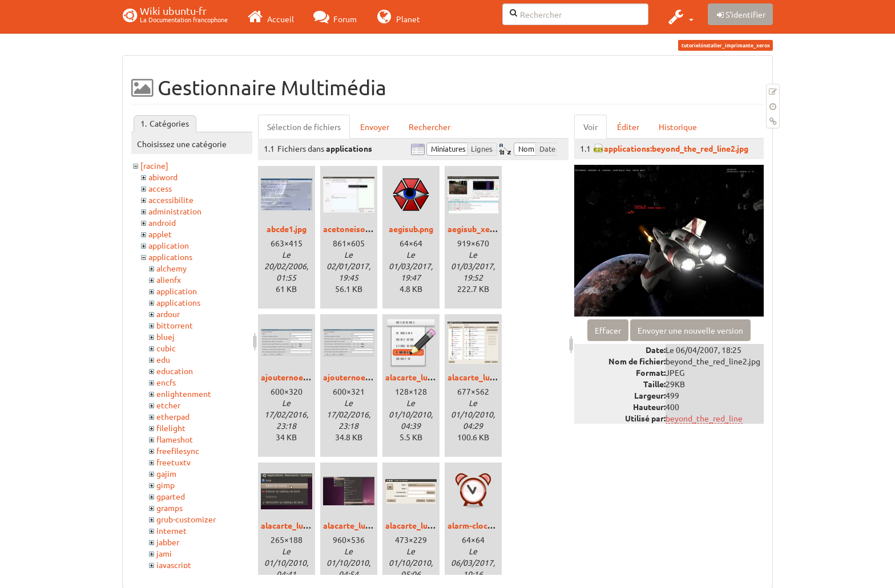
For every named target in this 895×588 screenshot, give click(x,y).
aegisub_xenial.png (483, 229)
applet (160, 234)
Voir (590, 127)
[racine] (154, 165)
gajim (166, 473)
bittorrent (175, 325)
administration (175, 211)
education (175, 371)
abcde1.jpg (287, 229)
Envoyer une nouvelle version (690, 330)
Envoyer (375, 127)
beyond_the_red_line (704, 418)
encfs (166, 382)
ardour (168, 314)
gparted (171, 496)
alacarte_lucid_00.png (426, 377)
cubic (166, 348)
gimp (166, 485)
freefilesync (178, 451)
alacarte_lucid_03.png (364, 525)
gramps (170, 508)
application (169, 245)
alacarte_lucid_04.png (426, 525)
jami (164, 553)
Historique (678, 127)
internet (172, 530)
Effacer (608, 330)
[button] (680, 17)
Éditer (628, 127)
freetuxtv (174, 462)
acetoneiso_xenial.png (365, 229)
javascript (174, 565)
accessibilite (171, 200)
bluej (166, 336)
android (162, 222)
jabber (168, 542)
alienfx (169, 279)
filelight (171, 428)
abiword (163, 177)
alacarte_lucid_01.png (488, 377)
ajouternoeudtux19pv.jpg (308, 377)
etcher (168, 405)
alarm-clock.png (477, 525)
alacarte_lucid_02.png (302, 525)
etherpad (173, 416)
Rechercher (430, 127)
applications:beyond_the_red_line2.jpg (676, 148)
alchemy (172, 268)
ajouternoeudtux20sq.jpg (370, 377)
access (160, 188)
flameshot (175, 439)
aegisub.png (411, 229)
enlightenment (184, 394)
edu (163, 359)
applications (170, 257)
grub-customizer (186, 519)
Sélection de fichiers (304, 127)
